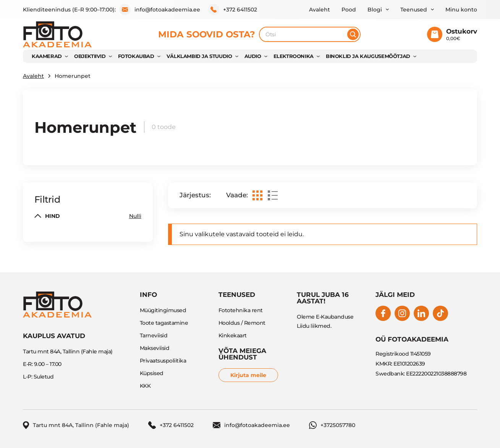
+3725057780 (332, 425)
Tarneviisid (154, 335)
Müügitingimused (163, 310)
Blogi (375, 10)
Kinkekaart (233, 335)
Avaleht (320, 10)
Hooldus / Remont (242, 323)
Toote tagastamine (164, 323)
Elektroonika (294, 56)
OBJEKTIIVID (90, 56)
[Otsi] (353, 34)
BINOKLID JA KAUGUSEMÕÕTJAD (368, 56)
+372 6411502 (232, 10)
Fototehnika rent (241, 310)
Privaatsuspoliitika (163, 361)
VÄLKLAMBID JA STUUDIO (199, 56)
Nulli (135, 216)
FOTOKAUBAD (136, 56)
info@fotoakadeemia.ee (160, 10)
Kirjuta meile (248, 375)
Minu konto (461, 10)
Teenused (414, 10)
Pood (349, 10)
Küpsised (152, 373)
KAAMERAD (47, 56)
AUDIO (253, 56)
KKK (145, 386)
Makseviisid (155, 348)
